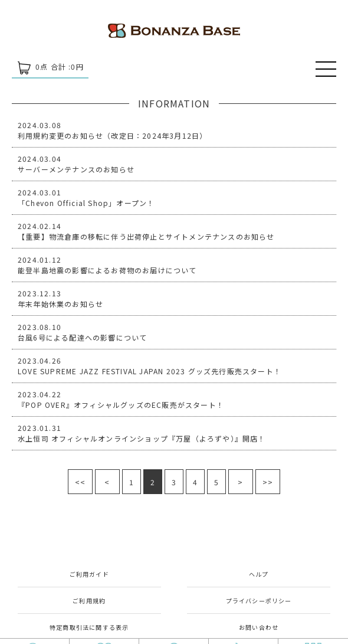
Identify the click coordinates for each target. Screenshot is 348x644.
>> (268, 482)
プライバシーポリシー (259, 601)
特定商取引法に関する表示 (89, 627)
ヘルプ (259, 574)
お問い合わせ (259, 627)
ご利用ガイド (89, 574)
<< (80, 482)
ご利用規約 (89, 601)
